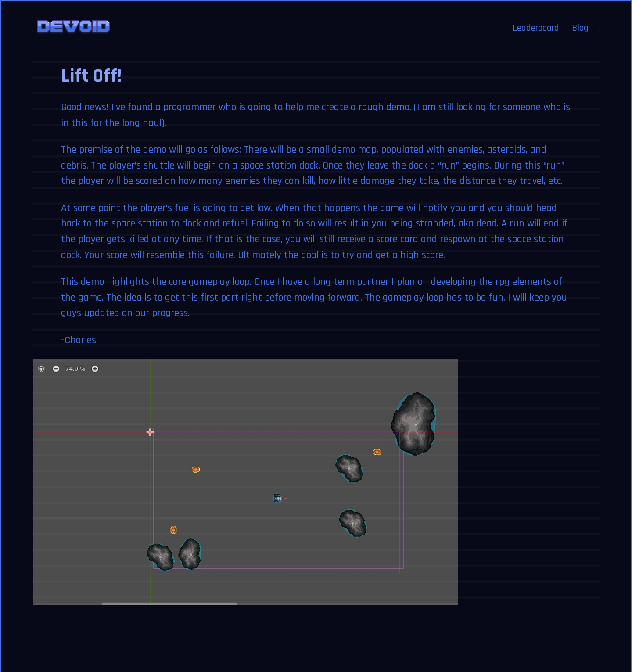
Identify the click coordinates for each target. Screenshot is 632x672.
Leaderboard (536, 18)
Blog (580, 18)
